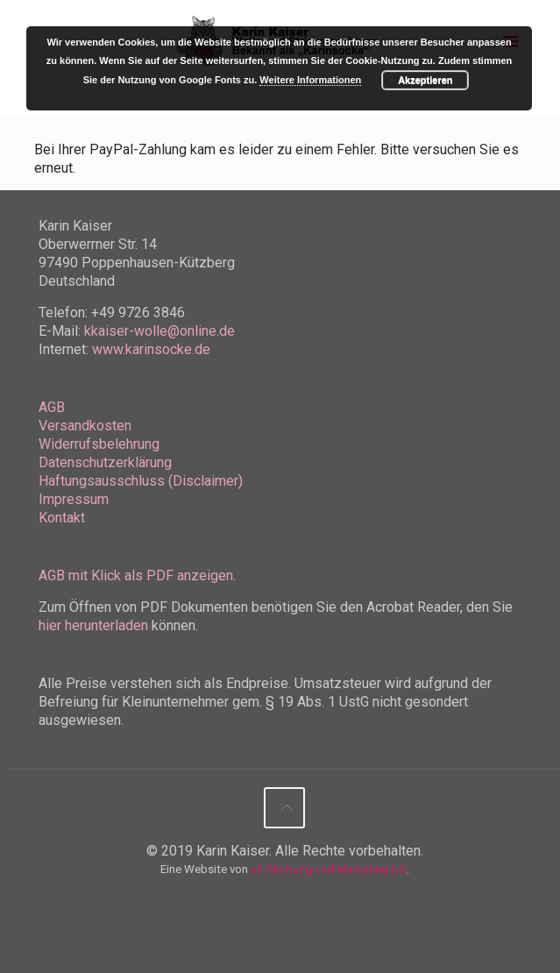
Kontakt (62, 518)
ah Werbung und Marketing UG (329, 869)
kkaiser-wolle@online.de (159, 331)
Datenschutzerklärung (105, 462)
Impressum (74, 499)
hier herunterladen (93, 625)
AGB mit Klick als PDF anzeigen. (137, 575)
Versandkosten (85, 426)
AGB (52, 407)
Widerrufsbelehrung (99, 444)
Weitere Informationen (310, 80)
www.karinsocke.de (151, 349)
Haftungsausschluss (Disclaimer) (141, 481)
